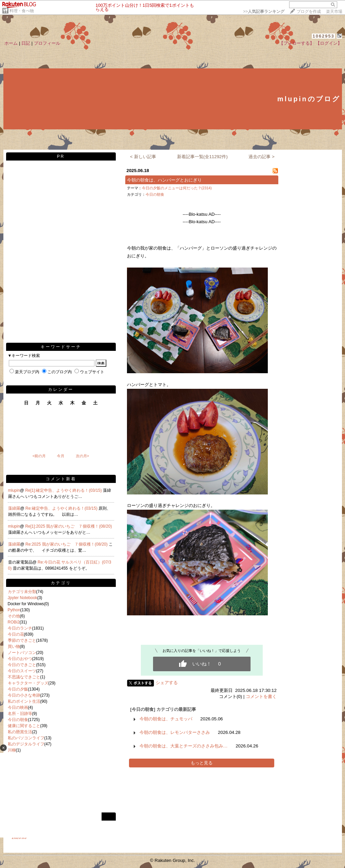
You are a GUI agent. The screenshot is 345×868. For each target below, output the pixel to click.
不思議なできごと (24, 677)
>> (264, 12)
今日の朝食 (18, 720)
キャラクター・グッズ (28, 683)
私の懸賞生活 (20, 732)
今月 (61, 456)
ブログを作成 (309, 12)
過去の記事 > (262, 157)
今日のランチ (20, 628)
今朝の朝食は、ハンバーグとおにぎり (164, 180)
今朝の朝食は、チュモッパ (166, 719)
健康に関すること (24, 726)
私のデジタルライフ (26, 744)
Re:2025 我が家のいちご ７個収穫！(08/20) (67, 544)
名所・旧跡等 (20, 714)
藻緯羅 (14, 508)
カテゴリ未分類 (22, 592)
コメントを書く (261, 696)
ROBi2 (14, 622)
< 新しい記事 (143, 157)
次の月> (82, 456)
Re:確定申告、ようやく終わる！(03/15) (62, 508)
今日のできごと (22, 665)
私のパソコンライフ (26, 738)
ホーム (11, 43)
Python (14, 610)
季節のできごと (22, 640)
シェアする (167, 683)
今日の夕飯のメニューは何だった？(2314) (177, 188)
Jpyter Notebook (23, 598)
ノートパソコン (22, 653)
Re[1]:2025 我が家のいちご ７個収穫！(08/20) (68, 526)
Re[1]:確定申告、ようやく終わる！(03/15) (64, 490)
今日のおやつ (20, 659)
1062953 (324, 36)
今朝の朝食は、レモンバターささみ (175, 732)
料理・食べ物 (22, 11)
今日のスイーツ (22, 671)
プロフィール (47, 43)
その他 (14, 616)
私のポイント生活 (24, 701)
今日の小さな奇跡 (24, 695)
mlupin (14, 490)
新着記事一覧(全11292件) (202, 157)
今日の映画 (18, 707)
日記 (26, 43)
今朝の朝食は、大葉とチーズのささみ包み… (184, 746)
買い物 (14, 647)
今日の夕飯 (18, 689)
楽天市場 (334, 12)
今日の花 (16, 634)
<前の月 (39, 456)
